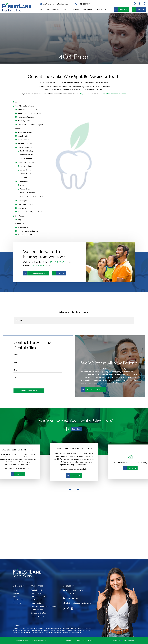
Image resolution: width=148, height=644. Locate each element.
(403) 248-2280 (83, 4)
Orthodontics (23, 182)
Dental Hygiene (24, 136)
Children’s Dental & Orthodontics (30, 212)
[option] (74, 462)
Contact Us (102, 9)
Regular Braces (26, 189)
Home (18, 102)
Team (65, 9)
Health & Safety (24, 121)
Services (75, 9)
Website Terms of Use (26, 235)
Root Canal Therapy (25, 204)
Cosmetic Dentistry (25, 147)
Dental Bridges (25, 174)
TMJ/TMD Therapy (27, 193)
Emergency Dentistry (26, 132)
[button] (14, 326)
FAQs (19, 220)
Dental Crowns (26, 170)
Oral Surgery (22, 201)
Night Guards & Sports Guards (32, 196)
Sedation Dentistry (25, 144)
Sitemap (91, 641)
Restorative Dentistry (26, 163)
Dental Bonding (26, 158)
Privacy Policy (23, 227)
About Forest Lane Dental (27, 109)
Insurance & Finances (26, 117)
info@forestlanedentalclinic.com (54, 4)
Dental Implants (26, 166)
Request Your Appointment (28, 231)
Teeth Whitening (26, 151)
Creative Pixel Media (129, 641)
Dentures (23, 177)
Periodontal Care (26, 155)
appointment (38, 265)
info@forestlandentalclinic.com (115, 94)
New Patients (88, 9)
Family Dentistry (24, 140)
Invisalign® (24, 185)
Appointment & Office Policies (29, 113)
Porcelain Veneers (24, 208)
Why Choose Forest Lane (48, 9)
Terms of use (81, 641)
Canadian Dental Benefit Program (30, 125)
